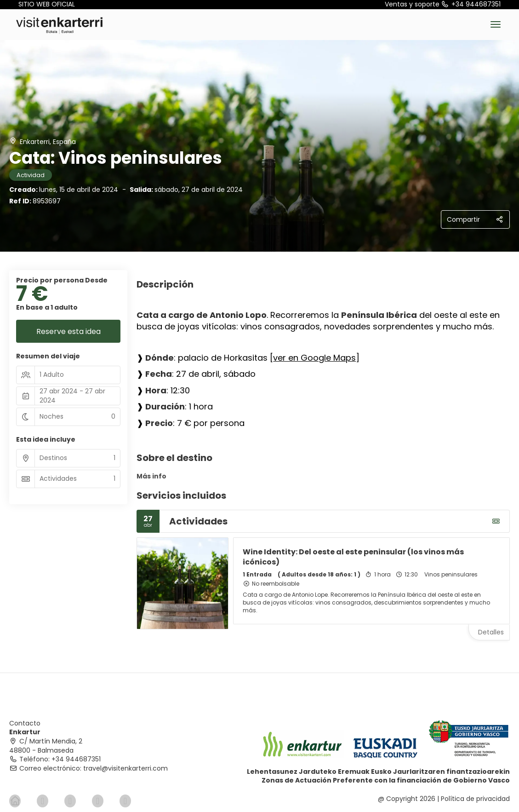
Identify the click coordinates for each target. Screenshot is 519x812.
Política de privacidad (475, 799)
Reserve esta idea (68, 331)
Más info (151, 476)
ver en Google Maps (314, 358)
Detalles (491, 632)
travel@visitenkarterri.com (125, 768)
